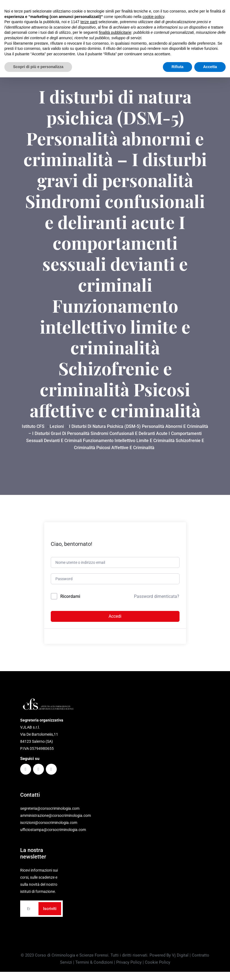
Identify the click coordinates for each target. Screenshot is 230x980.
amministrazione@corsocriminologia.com (56, 821)
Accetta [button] (210, 969)
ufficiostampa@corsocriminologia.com (53, 835)
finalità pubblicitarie (115, 935)
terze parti (89, 924)
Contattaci (194, 7)
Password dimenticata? (157, 602)
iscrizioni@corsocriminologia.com (49, 828)
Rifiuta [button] (178, 969)
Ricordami (70, 602)
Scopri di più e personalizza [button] (38, 969)
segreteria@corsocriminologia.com (50, 4)
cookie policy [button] (153, 919)
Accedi (115, 622)
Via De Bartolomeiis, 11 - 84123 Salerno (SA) (57, 11)
